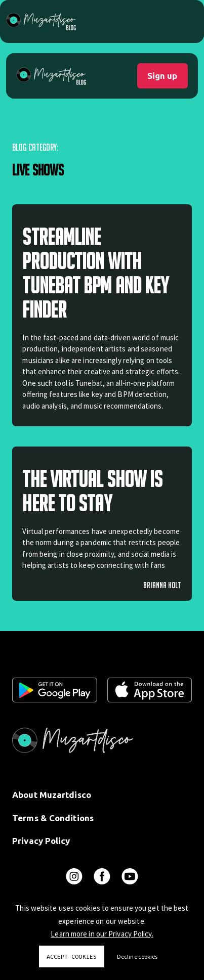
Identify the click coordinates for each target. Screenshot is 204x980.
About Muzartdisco (52, 795)
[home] (51, 76)
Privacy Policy (41, 841)
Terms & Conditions (53, 818)
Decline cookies (137, 956)
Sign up (162, 76)
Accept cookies (72, 956)
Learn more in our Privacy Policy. (102, 934)
